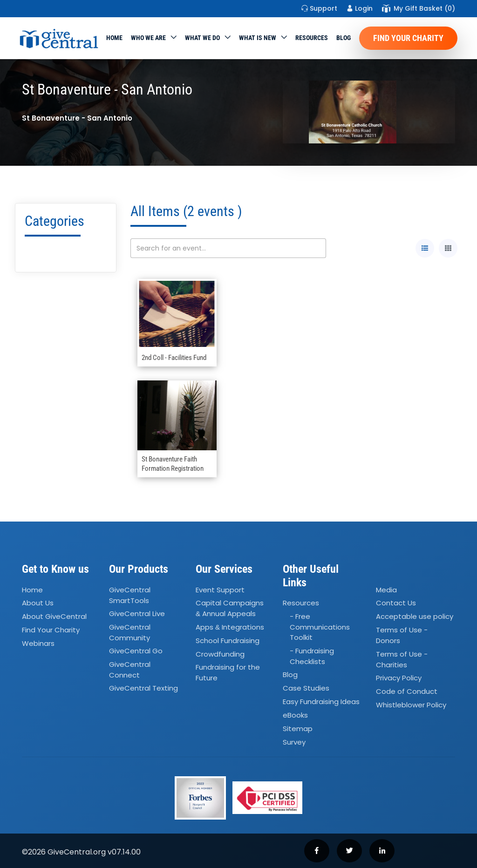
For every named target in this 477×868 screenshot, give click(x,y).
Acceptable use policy (415, 616)
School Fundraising (228, 641)
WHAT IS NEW (258, 38)
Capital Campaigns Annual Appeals (230, 609)
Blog (344, 38)
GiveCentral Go (136, 651)
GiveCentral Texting (143, 688)
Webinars (38, 643)
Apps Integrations (230, 627)
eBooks (295, 715)
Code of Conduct (407, 691)
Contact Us (396, 603)
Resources (312, 38)
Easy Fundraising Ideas (321, 702)
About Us (38, 603)
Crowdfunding (220, 654)
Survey (294, 742)
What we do (202, 38)
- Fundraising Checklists (312, 656)
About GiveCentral (54, 616)
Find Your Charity (408, 38)
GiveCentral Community (130, 632)
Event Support (220, 590)
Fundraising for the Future (228, 673)
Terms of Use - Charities (402, 659)
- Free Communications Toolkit (320, 627)
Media (386, 590)
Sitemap (298, 729)
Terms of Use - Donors (402, 635)
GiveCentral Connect (130, 670)
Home (114, 38)
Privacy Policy (399, 678)
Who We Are (148, 38)
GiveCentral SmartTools (130, 595)
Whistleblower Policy (411, 705)
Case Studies (306, 688)
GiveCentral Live (137, 614)
